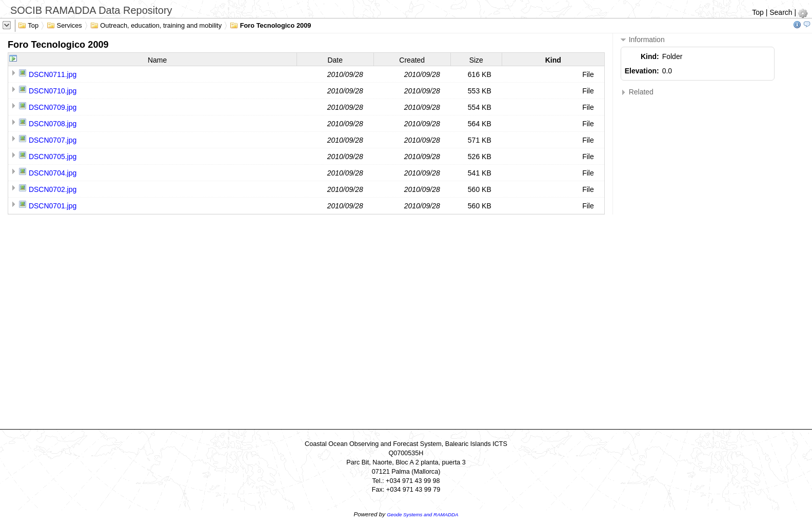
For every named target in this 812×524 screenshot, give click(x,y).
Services (64, 25)
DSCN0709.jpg (53, 107)
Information (643, 40)
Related (637, 92)
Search (781, 12)
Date (335, 60)
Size (476, 60)
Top (758, 12)
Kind (553, 60)
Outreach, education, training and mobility (156, 25)
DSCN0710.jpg (53, 91)
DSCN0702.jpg (53, 189)
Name (157, 60)
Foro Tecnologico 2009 (270, 25)
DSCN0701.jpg (53, 206)
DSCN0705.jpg (53, 157)
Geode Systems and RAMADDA (422, 515)
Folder (672, 56)
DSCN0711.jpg (53, 74)
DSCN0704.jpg (53, 173)
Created (412, 60)
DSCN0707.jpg (53, 140)
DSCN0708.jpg (53, 124)
